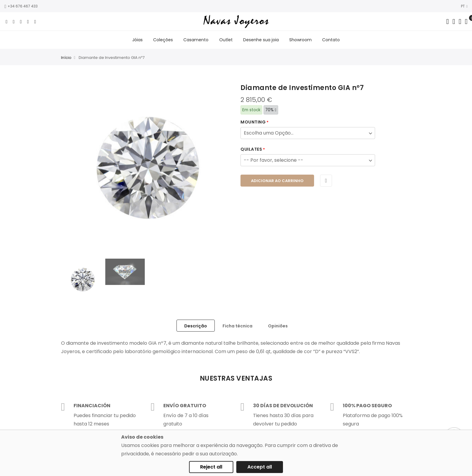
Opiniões (278, 327)
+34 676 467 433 (21, 6)
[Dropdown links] (454, 22)
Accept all (260, 467)
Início (66, 58)
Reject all (211, 467)
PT (464, 6)
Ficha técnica (237, 327)
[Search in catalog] (448, 22)
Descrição (196, 327)
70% (271, 110)
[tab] (196, 326)
